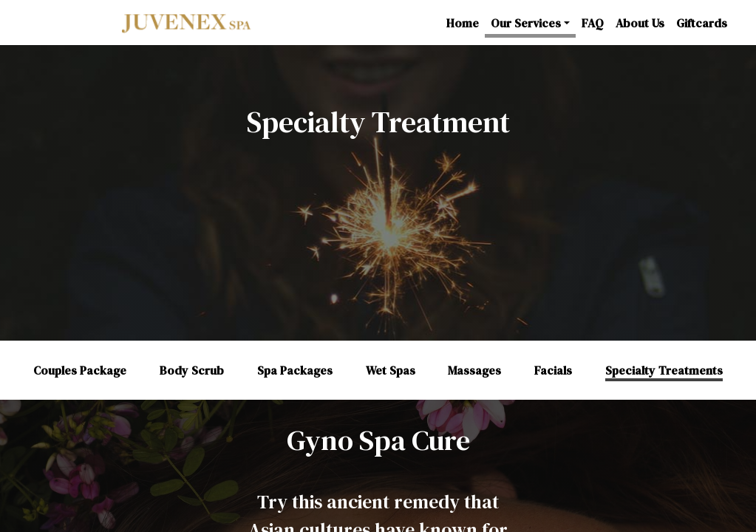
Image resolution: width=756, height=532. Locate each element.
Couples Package (80, 370)
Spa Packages (295, 370)
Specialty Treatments (664, 370)
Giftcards (702, 23)
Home (463, 23)
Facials (553, 370)
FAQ (593, 23)
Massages (474, 370)
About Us (640, 23)
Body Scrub (192, 370)
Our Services (526, 23)
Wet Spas (391, 370)
